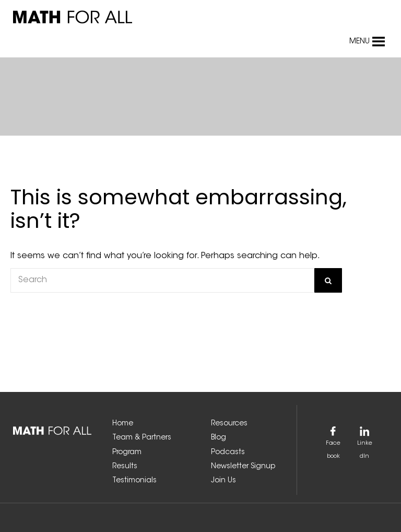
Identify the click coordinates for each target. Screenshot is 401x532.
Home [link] (123, 424)
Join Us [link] (223, 481)
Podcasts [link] (228, 453)
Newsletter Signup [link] (243, 467)
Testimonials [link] (134, 481)
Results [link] (125, 467)
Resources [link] (229, 424)
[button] (359, 42)
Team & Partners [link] (142, 438)
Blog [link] (219, 438)
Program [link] (127, 453)
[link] (107, 17)
